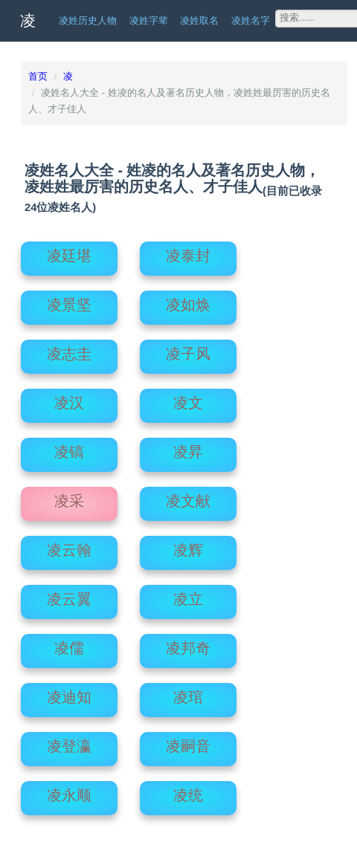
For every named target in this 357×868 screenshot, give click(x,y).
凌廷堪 (69, 251)
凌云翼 (69, 595)
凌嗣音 (188, 742)
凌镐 (69, 447)
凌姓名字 (251, 20)
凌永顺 (69, 791)
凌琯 (188, 693)
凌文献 (188, 496)
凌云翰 (69, 545)
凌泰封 (188, 251)
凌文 (188, 398)
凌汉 (69, 398)
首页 (38, 76)
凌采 (69, 496)
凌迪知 (69, 693)
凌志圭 (69, 349)
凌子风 (188, 349)
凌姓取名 (199, 20)
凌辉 (188, 545)
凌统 (188, 791)
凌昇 (188, 447)
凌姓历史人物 (88, 20)
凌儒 (69, 644)
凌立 (188, 595)
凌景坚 (69, 300)
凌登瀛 (69, 742)
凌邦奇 (188, 644)
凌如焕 (188, 300)
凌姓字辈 (149, 20)
